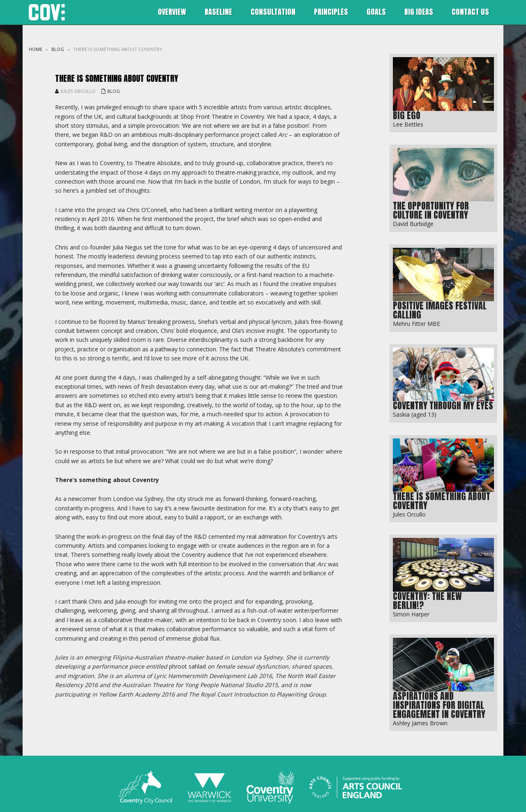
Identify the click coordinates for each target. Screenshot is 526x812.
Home (36, 49)
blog (58, 49)
